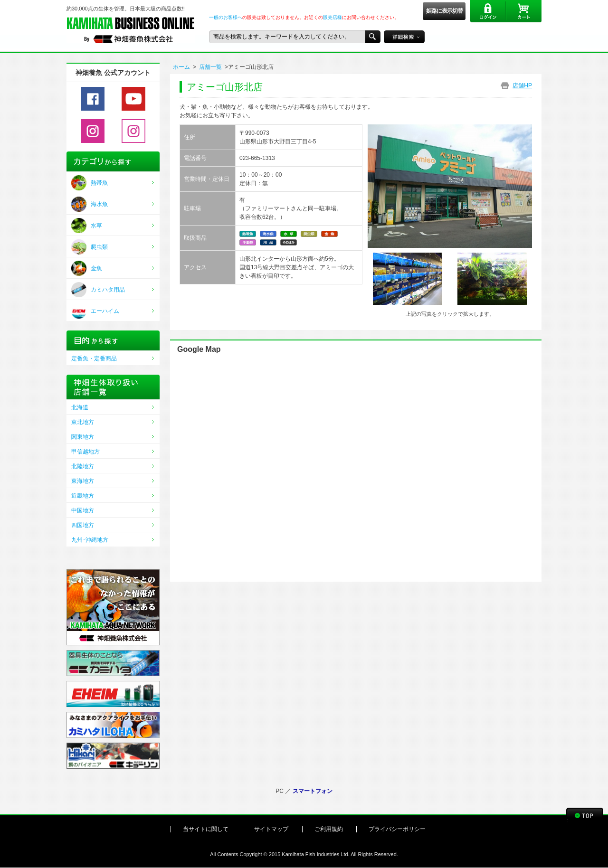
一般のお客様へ (226, 17)
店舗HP (522, 85)
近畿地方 (83, 496)
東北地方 (83, 422)
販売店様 (332, 17)
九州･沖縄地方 (90, 540)
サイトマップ (271, 829)
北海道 (80, 407)
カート (524, 11)
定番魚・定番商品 (94, 359)
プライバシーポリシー (397, 829)
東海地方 (83, 481)
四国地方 (83, 525)
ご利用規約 (329, 829)
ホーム (181, 67)
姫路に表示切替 (444, 11)
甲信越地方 (85, 452)
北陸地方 (83, 466)
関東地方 (83, 437)
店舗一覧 (210, 67)
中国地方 (83, 510)
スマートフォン (313, 791)
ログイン (488, 11)
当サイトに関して (206, 829)
